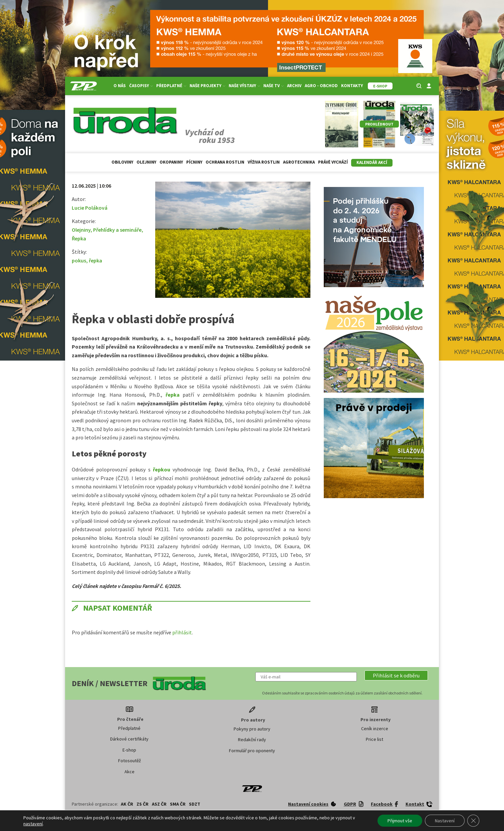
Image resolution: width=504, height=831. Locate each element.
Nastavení (445, 821)
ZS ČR (143, 804)
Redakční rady (252, 740)
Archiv (294, 86)
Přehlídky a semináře (117, 230)
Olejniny (146, 162)
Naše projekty (207, 86)
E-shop (129, 750)
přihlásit (182, 632)
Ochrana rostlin (225, 162)
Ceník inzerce (375, 729)
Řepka (79, 238)
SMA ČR (178, 804)
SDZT (195, 804)
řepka (95, 260)
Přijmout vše (400, 821)
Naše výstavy (244, 86)
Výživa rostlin (264, 162)
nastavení (33, 824)
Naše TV (274, 86)
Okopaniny (171, 162)
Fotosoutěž (130, 761)
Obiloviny (122, 162)
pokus (79, 260)
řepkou (162, 469)
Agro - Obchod (321, 86)
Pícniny (194, 162)
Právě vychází (333, 162)
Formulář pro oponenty (252, 751)
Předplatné (171, 86)
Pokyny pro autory (252, 729)
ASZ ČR (159, 804)
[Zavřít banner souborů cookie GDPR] (473, 821)
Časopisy (141, 86)
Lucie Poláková (90, 208)
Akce (130, 772)
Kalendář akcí (372, 162)
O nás (120, 86)
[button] (396, 675)
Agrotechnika (299, 162)
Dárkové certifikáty (129, 739)
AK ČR (127, 804)
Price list (374, 739)
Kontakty (352, 86)
